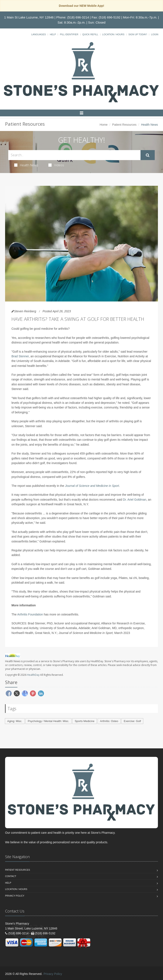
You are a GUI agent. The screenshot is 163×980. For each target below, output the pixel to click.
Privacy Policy (15, 896)
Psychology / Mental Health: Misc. (48, 721)
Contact (11, 876)
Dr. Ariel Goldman (135, 500)
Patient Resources (124, 125)
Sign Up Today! (138, 34)
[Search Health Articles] (74, 155)
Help (53, 34)
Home (104, 125)
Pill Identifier (69, 34)
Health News (26, 165)
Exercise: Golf (132, 721)
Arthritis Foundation (30, 614)
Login (155, 34)
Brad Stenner (20, 356)
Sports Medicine (85, 721)
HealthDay (33, 675)
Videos (56, 165)
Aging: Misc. (15, 721)
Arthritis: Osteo (109, 721)
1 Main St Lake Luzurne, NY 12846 (29, 17)
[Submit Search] (148, 155)
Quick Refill (90, 34)
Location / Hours (113, 34)
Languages (38, 34)
